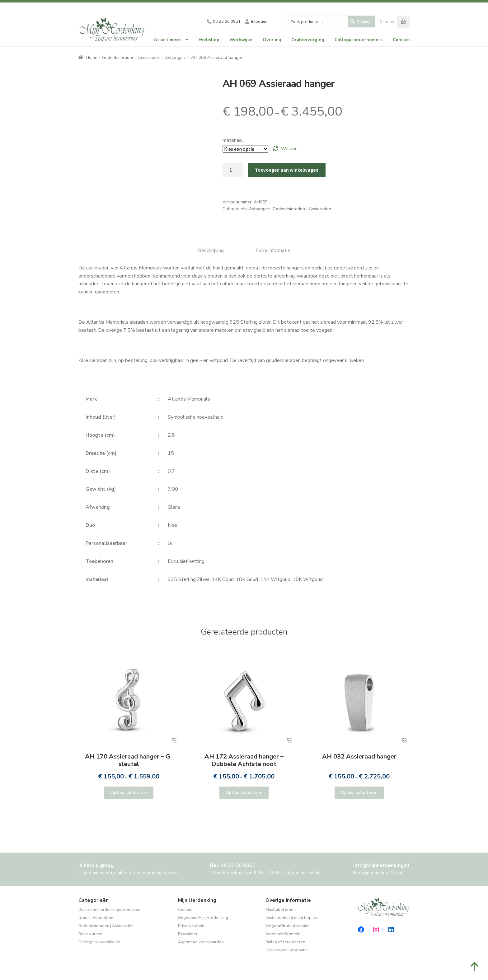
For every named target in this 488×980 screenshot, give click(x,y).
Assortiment (167, 40)
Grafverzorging (308, 40)
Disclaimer (188, 934)
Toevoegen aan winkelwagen (287, 170)
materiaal (233, 140)
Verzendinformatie (283, 934)
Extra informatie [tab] (273, 250)
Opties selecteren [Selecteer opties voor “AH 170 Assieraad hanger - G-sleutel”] (129, 793)
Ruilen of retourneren (285, 942)
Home (92, 57)
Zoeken (364, 21)
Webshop (209, 40)
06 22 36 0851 (227, 21)
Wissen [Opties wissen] (289, 149)
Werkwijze (241, 40)
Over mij (272, 40)
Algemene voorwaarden (201, 942)
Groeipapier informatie (287, 950)
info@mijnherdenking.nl (381, 865)
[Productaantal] (233, 170)
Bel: (233, 865)
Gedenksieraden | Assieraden (131, 57)
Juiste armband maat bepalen (293, 918)
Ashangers (176, 57)
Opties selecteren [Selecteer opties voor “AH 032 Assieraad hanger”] (359, 793)
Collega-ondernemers (359, 40)
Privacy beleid (191, 926)
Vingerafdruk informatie (288, 926)
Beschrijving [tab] (211, 250)
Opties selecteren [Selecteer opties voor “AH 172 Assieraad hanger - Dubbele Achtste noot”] (244, 793)
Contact (401, 40)
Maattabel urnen (281, 910)
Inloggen (259, 21)
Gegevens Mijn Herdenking (203, 918)
